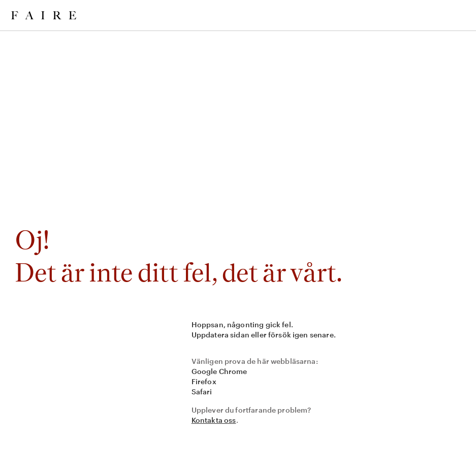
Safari (202, 392)
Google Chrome (219, 371)
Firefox (204, 381)
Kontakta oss (214, 420)
